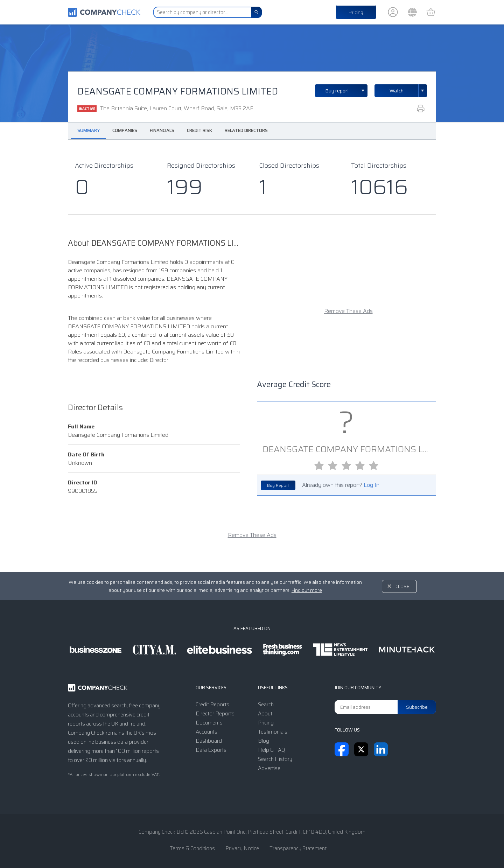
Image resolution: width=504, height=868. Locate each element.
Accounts (206, 732)
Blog (264, 741)
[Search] (257, 12)
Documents (209, 723)
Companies (125, 130)
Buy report (346, 91)
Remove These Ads (348, 311)
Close (402, 586)
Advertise (269, 768)
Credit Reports (212, 705)
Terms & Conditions (192, 848)
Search (266, 705)
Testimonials (273, 732)
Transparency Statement (298, 848)
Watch (397, 91)
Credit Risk (199, 130)
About (265, 714)
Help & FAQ (271, 750)
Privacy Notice (242, 848)
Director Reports (215, 714)
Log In (372, 485)
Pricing (356, 12)
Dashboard (209, 741)
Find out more (307, 590)
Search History (275, 759)
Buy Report (278, 485)
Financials (162, 130)
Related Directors (246, 130)
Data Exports (211, 750)
